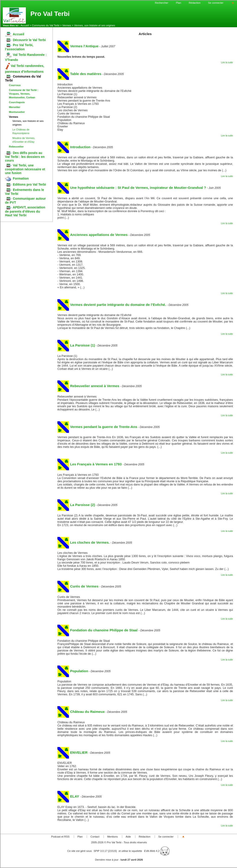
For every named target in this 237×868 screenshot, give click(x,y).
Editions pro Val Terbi (26, 184)
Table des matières (79, 74)
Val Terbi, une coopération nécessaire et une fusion (25, 169)
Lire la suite (227, 62)
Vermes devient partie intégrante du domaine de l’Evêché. (112, 305)
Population (73, 671)
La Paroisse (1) (76, 345)
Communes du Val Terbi (46, 25)
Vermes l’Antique (78, 46)
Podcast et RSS (60, 837)
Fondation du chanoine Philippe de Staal (98, 630)
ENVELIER (73, 752)
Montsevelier (17, 112)
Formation (17, 178)
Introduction (74, 147)
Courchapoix (17, 102)
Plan (179, 3)
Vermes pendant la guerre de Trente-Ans (97, 427)
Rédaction (195, 3)
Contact (95, 837)
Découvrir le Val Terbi (25, 40)
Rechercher (162, 3)
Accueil (25, 25)
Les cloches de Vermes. (83, 542)
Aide (128, 837)
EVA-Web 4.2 (157, 851)
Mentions (113, 837)
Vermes (67, 25)
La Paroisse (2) (76, 505)
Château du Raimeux (81, 712)
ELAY (69, 796)
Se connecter (216, 3)
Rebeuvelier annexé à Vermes (88, 386)
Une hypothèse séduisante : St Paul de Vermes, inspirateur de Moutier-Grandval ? (132, 188)
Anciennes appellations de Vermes (93, 235)
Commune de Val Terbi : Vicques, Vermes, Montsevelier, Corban (24, 94)
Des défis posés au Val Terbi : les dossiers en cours (25, 157)
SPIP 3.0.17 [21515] (105, 851)
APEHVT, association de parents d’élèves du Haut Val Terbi (25, 211)
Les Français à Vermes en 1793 (90, 464)
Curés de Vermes (78, 586)
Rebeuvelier (16, 147)
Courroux (15, 85)
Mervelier (15, 107)
